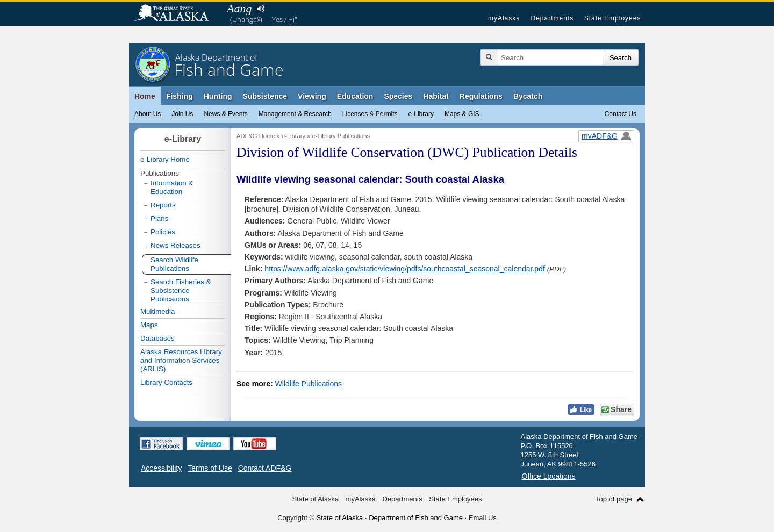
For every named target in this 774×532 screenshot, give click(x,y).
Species (398, 96)
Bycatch (528, 96)
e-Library (421, 114)
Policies (163, 232)
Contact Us (621, 114)
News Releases (175, 245)
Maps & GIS (462, 114)
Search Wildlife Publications (174, 264)
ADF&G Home (256, 136)
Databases (157, 338)
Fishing (180, 96)
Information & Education (172, 187)
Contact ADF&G (265, 468)
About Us (148, 114)
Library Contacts (166, 382)
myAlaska (504, 18)
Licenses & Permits (370, 114)
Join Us (182, 114)
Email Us (483, 518)
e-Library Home (165, 159)
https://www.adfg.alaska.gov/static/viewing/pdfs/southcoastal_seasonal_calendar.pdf (404, 269)
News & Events (225, 114)
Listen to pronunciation (260, 9)
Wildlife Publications (309, 384)
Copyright (292, 518)
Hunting (218, 96)
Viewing (312, 96)
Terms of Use (210, 468)
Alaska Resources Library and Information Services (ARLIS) (181, 360)
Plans (159, 218)
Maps (149, 325)
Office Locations (549, 476)
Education (355, 96)
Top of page (614, 499)
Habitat (436, 96)
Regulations (481, 96)
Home (145, 96)
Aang (239, 8)
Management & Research (295, 114)
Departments (552, 18)
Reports (163, 205)
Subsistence (265, 96)
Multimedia (157, 311)
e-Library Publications (341, 136)
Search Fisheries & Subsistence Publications (181, 290)
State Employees (613, 18)
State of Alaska (177, 14)
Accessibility (161, 468)
